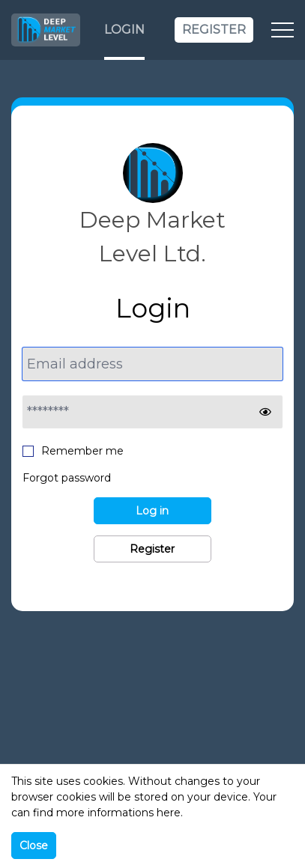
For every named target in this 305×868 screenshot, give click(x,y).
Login (124, 30)
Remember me (73, 450)
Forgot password (67, 478)
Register (214, 30)
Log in (152, 511)
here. (170, 813)
